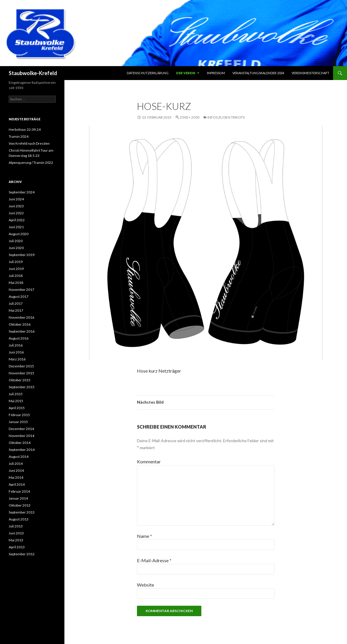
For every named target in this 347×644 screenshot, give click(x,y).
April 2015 (17, 408)
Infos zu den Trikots (226, 117)
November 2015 (21, 373)
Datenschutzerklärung (148, 73)
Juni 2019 (16, 269)
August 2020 (19, 234)
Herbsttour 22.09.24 (25, 129)
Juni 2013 (16, 533)
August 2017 (19, 296)
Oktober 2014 (20, 443)
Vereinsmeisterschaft (310, 73)
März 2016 (17, 359)
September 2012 (22, 554)
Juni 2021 (16, 227)
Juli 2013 (16, 526)
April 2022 (17, 220)
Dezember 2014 (21, 429)
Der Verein (186, 73)
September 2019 (22, 255)
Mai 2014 (16, 477)
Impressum (216, 73)
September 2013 (22, 512)
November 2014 (21, 436)
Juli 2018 (16, 276)
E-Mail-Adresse (154, 560)
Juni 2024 (16, 199)
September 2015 (22, 387)
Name (144, 536)
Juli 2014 (16, 464)
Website (146, 585)
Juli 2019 (16, 262)
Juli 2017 (16, 303)
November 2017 (21, 290)
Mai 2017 (16, 310)
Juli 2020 (16, 241)
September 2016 (22, 331)
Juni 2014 (16, 470)
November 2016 (21, 317)
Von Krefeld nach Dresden (29, 143)
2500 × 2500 (190, 117)
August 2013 (19, 519)
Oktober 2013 (20, 505)
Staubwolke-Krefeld (33, 73)
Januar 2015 (18, 422)
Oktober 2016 (20, 324)
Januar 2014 (18, 498)
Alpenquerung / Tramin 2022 (31, 163)
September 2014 (22, 450)
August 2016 (19, 338)
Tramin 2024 (19, 136)
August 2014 (19, 457)
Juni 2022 (16, 213)
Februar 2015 (19, 415)
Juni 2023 (16, 206)
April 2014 (17, 484)
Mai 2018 (16, 283)
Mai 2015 (16, 401)
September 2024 (22, 192)
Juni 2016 (16, 352)
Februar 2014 (19, 491)
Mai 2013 (16, 540)
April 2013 (17, 547)
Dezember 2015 (21, 366)
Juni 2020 (16, 248)
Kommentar (149, 461)
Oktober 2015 (20, 380)
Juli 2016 (16, 345)
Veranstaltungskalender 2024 (258, 73)
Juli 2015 (16, 394)
